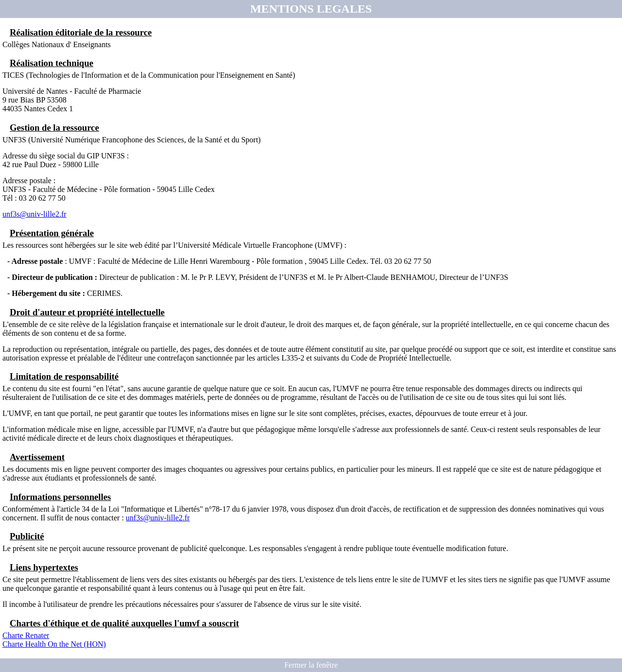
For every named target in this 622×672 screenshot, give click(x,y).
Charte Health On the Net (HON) (54, 644)
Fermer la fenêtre (311, 665)
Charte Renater (26, 635)
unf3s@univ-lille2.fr (35, 214)
